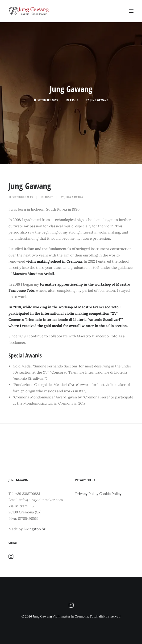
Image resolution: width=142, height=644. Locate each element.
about (74, 100)
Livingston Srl (35, 529)
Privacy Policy (87, 494)
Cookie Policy (110, 494)
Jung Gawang (99, 100)
